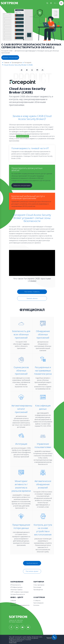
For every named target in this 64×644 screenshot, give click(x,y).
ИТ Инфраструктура (16, 587)
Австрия (51, 3)
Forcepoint (28, 62)
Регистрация (37, 587)
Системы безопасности (18, 594)
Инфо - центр (17, 597)
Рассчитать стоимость (32, 292)
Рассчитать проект (32, 571)
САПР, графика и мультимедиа (19, 592)
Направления (17, 582)
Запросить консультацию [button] (22, 185)
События (13, 601)
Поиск (47, 3)
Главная (6, 62)
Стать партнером (39, 585)
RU (55, 3)
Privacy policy (13, 642)
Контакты (36, 605)
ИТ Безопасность (16, 585)
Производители (17, 62)
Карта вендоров (38, 603)
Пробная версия (32, 563)
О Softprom (39, 597)
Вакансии (13, 603)
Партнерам (39, 582)
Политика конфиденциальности (20, 605)
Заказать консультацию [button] (10, 58)
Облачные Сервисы (16, 590)
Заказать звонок (32, 298)
